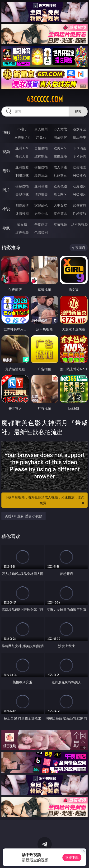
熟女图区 (60, 194)
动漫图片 (80, 186)
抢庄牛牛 (80, 137)
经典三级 (41, 175)
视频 (6, 152)
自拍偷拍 (41, 148)
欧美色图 (60, 186)
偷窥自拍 (22, 186)
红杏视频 (22, 232)
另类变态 (80, 175)
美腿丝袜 (22, 194)
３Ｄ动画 (80, 148)
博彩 (6, 132)
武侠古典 (80, 205)
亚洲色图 (41, 186)
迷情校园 (22, 213)
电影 (6, 171)
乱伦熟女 (60, 175)
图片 (6, 190)
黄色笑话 (60, 213)
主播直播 (60, 156)
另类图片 (80, 194)
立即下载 (72, 857)
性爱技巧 (80, 213)
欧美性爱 (80, 167)
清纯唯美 (41, 194)
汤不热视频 (80, 224)
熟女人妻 (22, 156)
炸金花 (41, 137)
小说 (6, 209)
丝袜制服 (41, 156)
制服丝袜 (22, 175)
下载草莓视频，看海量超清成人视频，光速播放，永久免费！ (45, 500)
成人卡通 (60, 167)
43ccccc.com (45, 99)
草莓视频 (60, 224)
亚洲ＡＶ (22, 148)
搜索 (78, 111)
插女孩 (22, 224)
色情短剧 (41, 232)
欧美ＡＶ (60, 148)
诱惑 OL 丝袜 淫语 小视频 (24, 516)
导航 (6, 228)
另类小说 (41, 213)
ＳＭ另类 (80, 156)
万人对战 (60, 129)
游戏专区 (80, 129)
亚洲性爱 (22, 167)
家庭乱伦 (41, 205)
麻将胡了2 (22, 137)
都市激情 (22, 205)
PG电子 (22, 129)
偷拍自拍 (41, 167)
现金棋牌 (60, 137)
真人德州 (41, 129)
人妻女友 (60, 205)
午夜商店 (41, 224)
